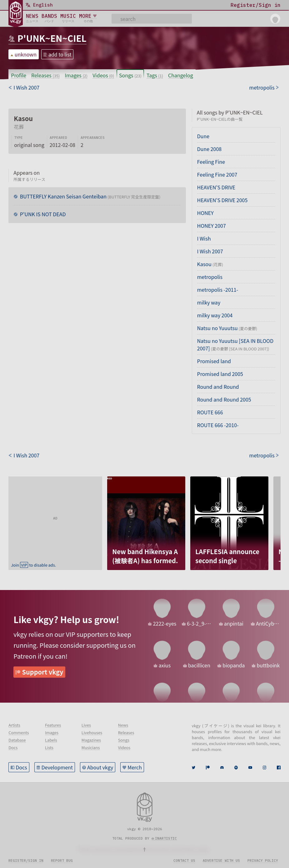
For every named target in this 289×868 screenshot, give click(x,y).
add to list (60, 54)
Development (57, 767)
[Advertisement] (55, 515)
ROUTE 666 (210, 412)
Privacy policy (263, 861)
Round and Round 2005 (224, 399)
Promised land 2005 (220, 374)
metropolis (210, 277)
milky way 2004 (215, 315)
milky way (209, 302)
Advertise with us (221, 861)
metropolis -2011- (218, 290)
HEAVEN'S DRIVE (216, 187)
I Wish (204, 238)
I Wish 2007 (210, 251)
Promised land (214, 361)
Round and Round (218, 387)
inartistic (166, 838)
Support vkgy (43, 672)
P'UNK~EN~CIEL (52, 38)
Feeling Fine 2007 (217, 174)
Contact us (184, 861)
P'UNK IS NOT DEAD (42, 214)
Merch (135, 767)
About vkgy (100, 767)
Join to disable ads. (33, 565)
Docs (21, 767)
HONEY (205, 213)
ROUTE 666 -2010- (218, 425)
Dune (203, 136)
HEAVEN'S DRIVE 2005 (222, 200)
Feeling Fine (211, 162)
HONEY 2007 (212, 226)
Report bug (62, 861)
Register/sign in (26, 861)
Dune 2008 (209, 149)
